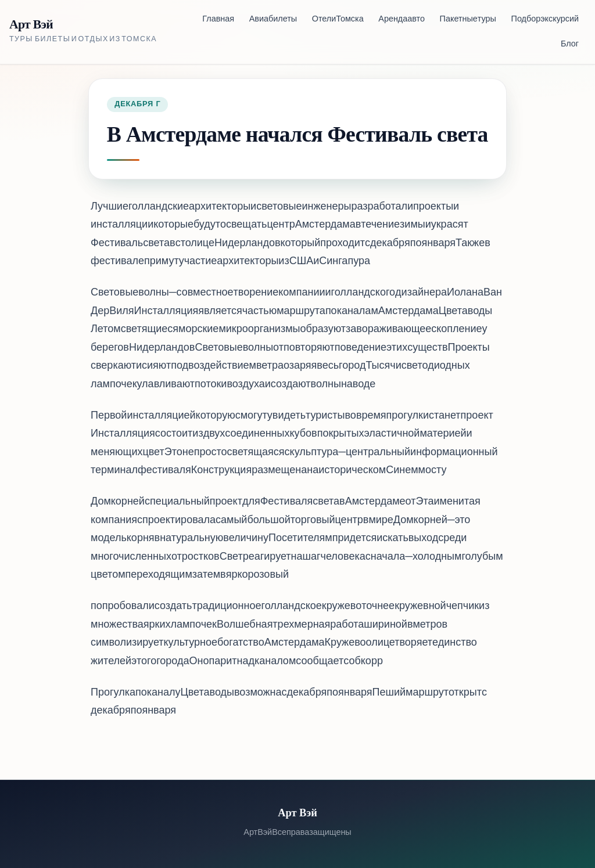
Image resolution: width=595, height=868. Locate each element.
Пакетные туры (468, 19)
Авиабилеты (273, 19)
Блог (570, 44)
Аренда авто (402, 19)
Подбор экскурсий (545, 19)
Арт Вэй (31, 25)
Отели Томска (338, 19)
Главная (218, 19)
